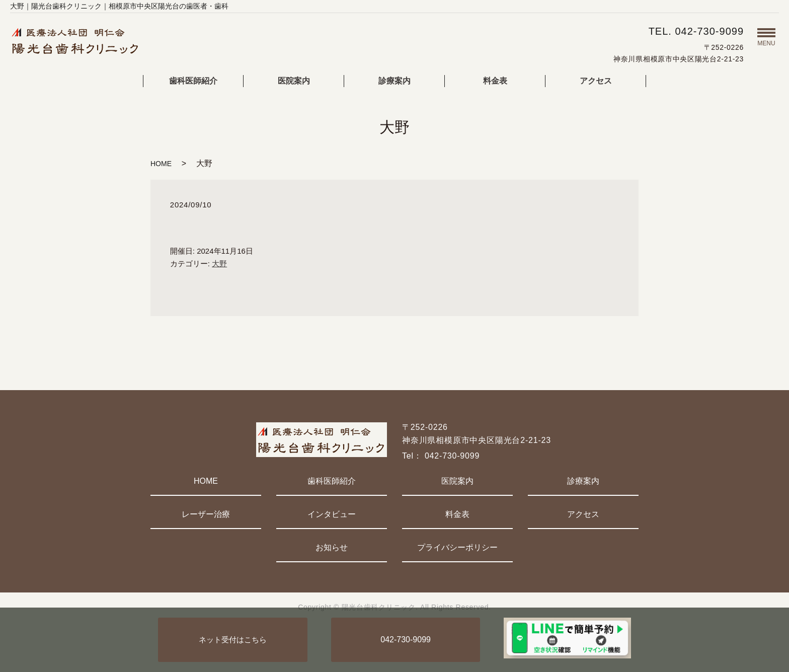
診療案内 (395, 81)
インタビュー (332, 514)
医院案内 (294, 81)
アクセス (596, 81)
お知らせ (332, 547)
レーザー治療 (206, 514)
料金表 (495, 81)
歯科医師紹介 (193, 81)
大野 (219, 264)
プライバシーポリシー (457, 547)
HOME (161, 164)
